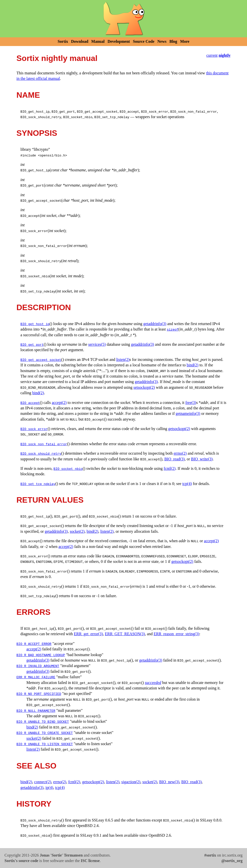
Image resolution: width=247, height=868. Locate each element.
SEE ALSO (36, 766)
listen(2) (123, 360)
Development (119, 41)
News (162, 41)
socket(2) (77, 531)
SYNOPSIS (37, 133)
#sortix (210, 855)
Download (80, 41)
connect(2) (43, 782)
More (185, 41)
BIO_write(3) (202, 459)
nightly (225, 55)
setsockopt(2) (144, 387)
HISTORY (34, 804)
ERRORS (33, 612)
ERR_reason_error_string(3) (176, 634)
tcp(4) (187, 484)
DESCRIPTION (44, 307)
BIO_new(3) (169, 782)
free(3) (191, 403)
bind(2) (193, 365)
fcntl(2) (170, 468)
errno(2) (180, 453)
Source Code (144, 41)
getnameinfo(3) (188, 413)
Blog (173, 41)
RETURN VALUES (50, 500)
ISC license (90, 861)
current (212, 55)
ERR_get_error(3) (88, 634)
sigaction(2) (131, 782)
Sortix (63, 41)
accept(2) (59, 403)
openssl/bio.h (52, 155)
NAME (28, 95)
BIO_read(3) (175, 459)
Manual (98, 41)
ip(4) (49, 788)
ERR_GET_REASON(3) (125, 634)
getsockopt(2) (179, 429)
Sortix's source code (21, 861)
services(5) (97, 344)
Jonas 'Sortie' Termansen (61, 855)
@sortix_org (232, 861)
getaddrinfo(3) (155, 324)
